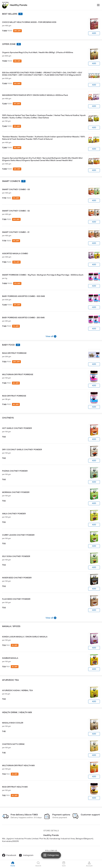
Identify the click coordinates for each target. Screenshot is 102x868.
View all (49, 336)
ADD (94, 33)
